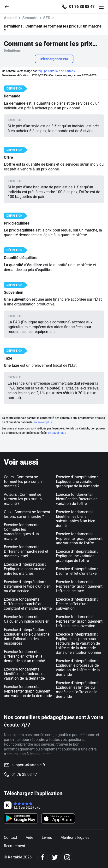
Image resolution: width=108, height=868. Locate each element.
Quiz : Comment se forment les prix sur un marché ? (27, 514)
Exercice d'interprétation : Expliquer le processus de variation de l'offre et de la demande (78, 668)
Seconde (30, 18)
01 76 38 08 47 (82, 7)
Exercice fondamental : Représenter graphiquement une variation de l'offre (79, 538)
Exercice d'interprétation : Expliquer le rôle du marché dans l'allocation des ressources (27, 637)
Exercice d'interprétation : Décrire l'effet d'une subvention (77, 604)
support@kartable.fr (28, 765)
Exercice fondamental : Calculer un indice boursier (26, 619)
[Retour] (9, 6)
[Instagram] (67, 857)
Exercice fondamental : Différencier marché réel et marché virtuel (26, 551)
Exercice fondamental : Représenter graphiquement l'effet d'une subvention (79, 621)
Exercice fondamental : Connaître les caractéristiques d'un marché (23, 532)
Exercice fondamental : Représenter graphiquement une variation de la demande (28, 691)
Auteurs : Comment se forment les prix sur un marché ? (23, 499)
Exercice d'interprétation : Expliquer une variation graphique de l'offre (77, 556)
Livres (47, 837)
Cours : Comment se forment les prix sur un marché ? (23, 482)
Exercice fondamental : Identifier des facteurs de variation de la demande (25, 674)
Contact (10, 837)
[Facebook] (43, 857)
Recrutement (15, 846)
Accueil (10, 18)
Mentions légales (75, 837)
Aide (29, 837)
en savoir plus (43, 422)
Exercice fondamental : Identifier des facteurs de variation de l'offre (77, 499)
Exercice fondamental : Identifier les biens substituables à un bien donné (76, 519)
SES (47, 18)
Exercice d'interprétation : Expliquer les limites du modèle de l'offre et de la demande (77, 690)
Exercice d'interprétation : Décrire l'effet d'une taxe (77, 571)
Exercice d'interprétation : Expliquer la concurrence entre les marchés (25, 569)
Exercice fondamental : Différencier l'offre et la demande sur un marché (24, 656)
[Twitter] (55, 857)
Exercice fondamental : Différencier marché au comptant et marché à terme (28, 604)
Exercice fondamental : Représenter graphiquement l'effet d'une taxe (79, 586)
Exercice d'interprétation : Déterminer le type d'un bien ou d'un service (27, 586)
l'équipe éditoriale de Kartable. (57, 71)
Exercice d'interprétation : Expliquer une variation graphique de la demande (77, 482)
